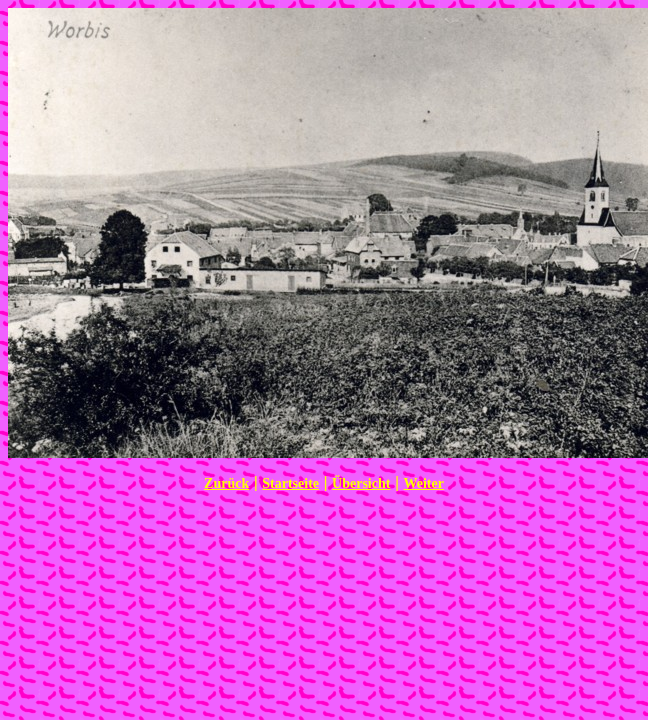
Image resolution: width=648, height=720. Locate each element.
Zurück (226, 483)
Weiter (423, 483)
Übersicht (361, 483)
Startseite (290, 483)
